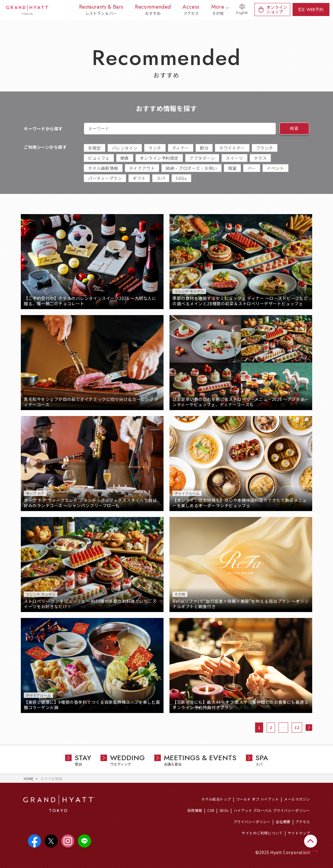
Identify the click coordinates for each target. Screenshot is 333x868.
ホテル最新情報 (103, 168)
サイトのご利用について (262, 833)
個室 (232, 168)
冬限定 (95, 148)
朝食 (125, 158)
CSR (211, 810)
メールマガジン (297, 799)
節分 (204, 148)
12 (297, 727)
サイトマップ (299, 833)
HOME (29, 778)
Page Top (311, 851)
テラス (260, 158)
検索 (294, 128)
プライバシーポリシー (252, 822)
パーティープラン (105, 178)
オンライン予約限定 (159, 158)
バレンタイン (125, 148)
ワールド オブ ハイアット (257, 799)
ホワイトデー (232, 148)
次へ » (309, 728)
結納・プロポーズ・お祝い (191, 168)
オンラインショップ (277, 9)
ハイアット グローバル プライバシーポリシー (272, 810)
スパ (161, 178)
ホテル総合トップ (216, 799)
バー (252, 168)
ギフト (139, 178)
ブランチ (265, 148)
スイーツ (234, 158)
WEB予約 (315, 10)
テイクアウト (142, 168)
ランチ (155, 148)
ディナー (181, 148)
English (242, 13)
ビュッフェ (99, 158)
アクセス (303, 822)
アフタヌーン (202, 158)
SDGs (181, 178)
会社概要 (283, 822)
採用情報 (195, 810)
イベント (275, 168)
